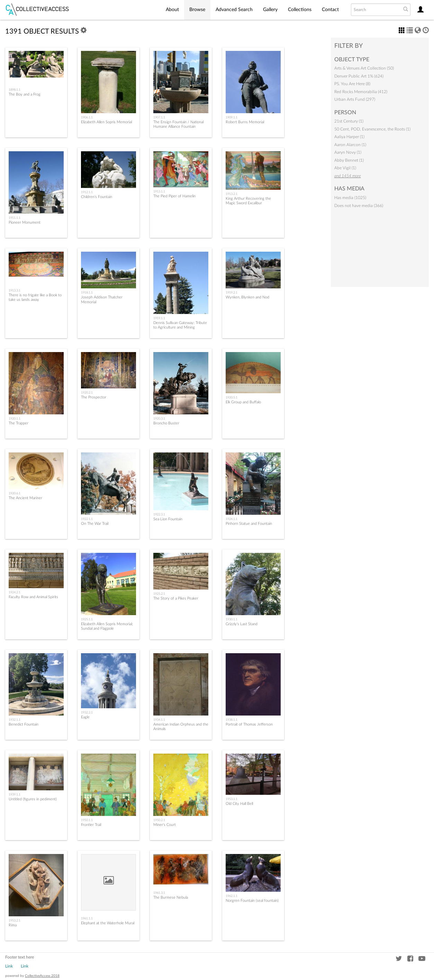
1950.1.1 (87, 820)
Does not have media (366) (359, 206)
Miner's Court (165, 825)
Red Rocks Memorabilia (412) (361, 92)
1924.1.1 (232, 519)
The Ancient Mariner (25, 498)
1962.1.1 (232, 896)
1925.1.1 (87, 619)
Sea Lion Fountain (168, 519)
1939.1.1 (15, 794)
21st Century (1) (349, 121)
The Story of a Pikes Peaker (176, 598)
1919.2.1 (232, 293)
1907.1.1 (159, 117)
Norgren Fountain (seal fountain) (252, 901)
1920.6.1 (15, 493)
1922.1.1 (87, 519)
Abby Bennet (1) (349, 160)
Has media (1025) (350, 198)
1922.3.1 (159, 514)
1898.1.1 (15, 90)
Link (9, 966)
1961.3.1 (159, 893)
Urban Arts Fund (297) (355, 99)
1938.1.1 (232, 720)
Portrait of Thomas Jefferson (249, 724)
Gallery (270, 10)
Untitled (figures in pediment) (33, 799)
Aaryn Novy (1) (348, 152)
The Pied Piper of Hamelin (174, 196)
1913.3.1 (15, 290)
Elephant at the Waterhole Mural (108, 923)
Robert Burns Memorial (245, 122)
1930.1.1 (232, 619)
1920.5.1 (232, 397)
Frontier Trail (91, 825)
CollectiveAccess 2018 (42, 976)
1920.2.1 (87, 393)
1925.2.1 (159, 594)
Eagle (85, 717)
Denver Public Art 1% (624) (359, 76)
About (172, 10)
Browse (197, 10)
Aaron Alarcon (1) (350, 145)
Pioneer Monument (25, 222)
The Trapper (19, 423)
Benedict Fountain (24, 724)
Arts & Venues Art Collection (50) (364, 68)
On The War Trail (95, 524)
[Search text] (376, 10)
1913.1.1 (159, 191)
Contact (330, 10)
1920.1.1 (15, 419)
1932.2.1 (87, 712)
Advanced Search (234, 10)
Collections (300, 10)
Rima (13, 925)
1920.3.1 (159, 419)
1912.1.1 (87, 192)
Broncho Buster (166, 423)
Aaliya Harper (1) (349, 137)
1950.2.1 (159, 820)
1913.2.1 (232, 194)
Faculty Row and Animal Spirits (33, 597)
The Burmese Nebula (171, 897)
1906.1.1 (87, 117)
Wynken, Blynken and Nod (247, 297)
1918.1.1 (87, 293)
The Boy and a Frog (25, 94)
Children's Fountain (97, 197)
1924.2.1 (15, 592)
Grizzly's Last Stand (242, 624)
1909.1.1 (232, 117)
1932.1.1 (15, 720)
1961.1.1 (87, 918)
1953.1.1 (232, 799)
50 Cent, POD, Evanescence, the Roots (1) (372, 129)
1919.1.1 (159, 318)
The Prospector (94, 397)
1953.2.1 (15, 920)
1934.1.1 (159, 720)
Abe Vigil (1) (345, 168)
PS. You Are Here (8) (352, 84)
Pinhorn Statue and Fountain (249, 524)
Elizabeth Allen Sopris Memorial (106, 122)
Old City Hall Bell (239, 804)
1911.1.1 (15, 218)
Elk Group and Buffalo (243, 402)
